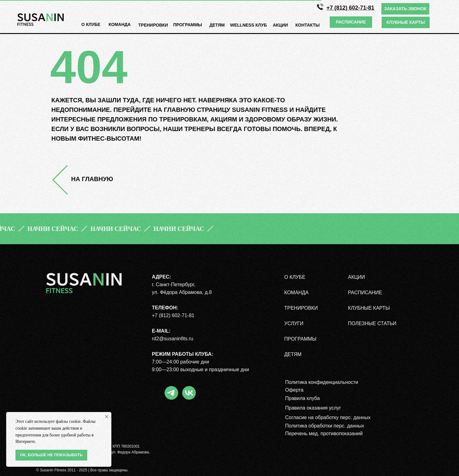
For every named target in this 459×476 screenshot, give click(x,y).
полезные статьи (372, 323)
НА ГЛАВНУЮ (92, 179)
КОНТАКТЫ (307, 25)
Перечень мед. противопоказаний (324, 433)
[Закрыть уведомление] (107, 417)
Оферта (294, 390)
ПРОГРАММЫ (300, 339)
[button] (405, 9)
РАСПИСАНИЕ (365, 293)
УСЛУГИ (294, 323)
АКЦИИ (280, 25)
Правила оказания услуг (313, 408)
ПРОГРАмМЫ (188, 25)
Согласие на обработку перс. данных (328, 417)
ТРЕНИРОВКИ (153, 25)
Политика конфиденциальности (322, 382)
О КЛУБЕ (91, 24)
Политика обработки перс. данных (325, 426)
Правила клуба (302, 398)
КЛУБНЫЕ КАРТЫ (369, 308)
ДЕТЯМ (217, 25)
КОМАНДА (120, 24)
